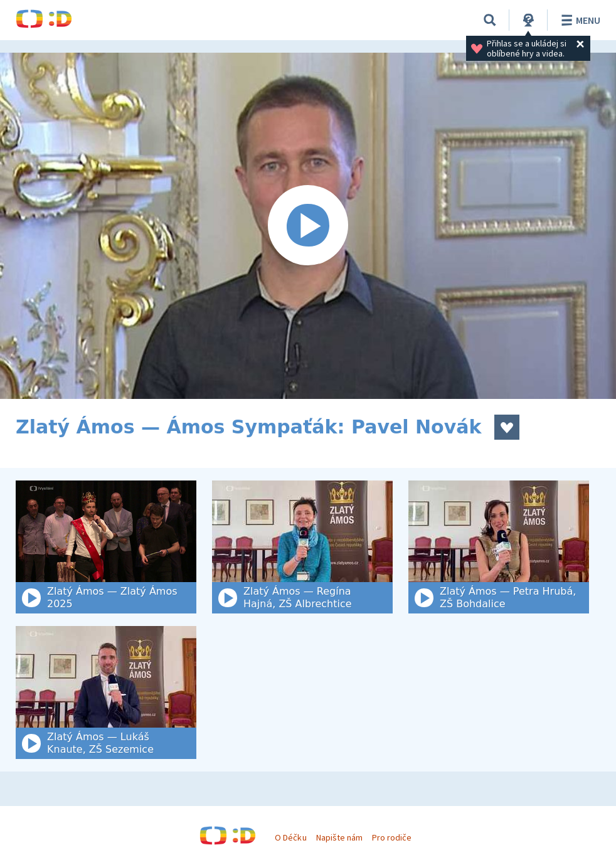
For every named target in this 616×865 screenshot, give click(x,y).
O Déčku (290, 837)
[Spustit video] (308, 226)
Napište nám (339, 837)
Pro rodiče (392, 837)
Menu (579, 20)
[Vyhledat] (490, 20)
